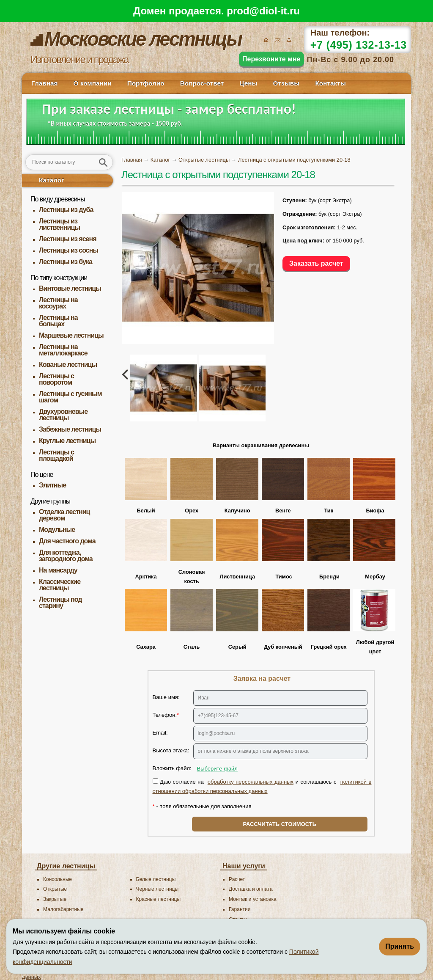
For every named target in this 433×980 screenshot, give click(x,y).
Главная (44, 83)
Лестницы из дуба (66, 210)
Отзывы (286, 83)
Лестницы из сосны (69, 250)
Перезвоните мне (271, 59)
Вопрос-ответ (202, 83)
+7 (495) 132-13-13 (359, 45)
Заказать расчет (316, 263)
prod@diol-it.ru (263, 11)
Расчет (237, 879)
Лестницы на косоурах (58, 303)
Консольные (58, 879)
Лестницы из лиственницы (59, 224)
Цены (248, 83)
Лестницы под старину (60, 603)
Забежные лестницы (70, 429)
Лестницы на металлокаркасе (63, 350)
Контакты (330, 83)
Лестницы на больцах (58, 321)
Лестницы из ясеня (67, 239)
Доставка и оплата (251, 889)
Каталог (52, 180)
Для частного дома (67, 541)
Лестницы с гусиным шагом (70, 397)
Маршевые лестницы (71, 335)
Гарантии (240, 909)
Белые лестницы (156, 879)
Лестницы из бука (66, 262)
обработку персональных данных (251, 782)
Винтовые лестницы (70, 288)
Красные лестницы (159, 899)
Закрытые (55, 899)
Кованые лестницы (68, 365)
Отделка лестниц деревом (64, 515)
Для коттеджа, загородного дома (66, 556)
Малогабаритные (63, 909)
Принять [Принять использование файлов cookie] (400, 946)
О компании (92, 83)
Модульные (57, 530)
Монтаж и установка (253, 899)
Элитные (52, 485)
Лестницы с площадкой (56, 455)
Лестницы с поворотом (56, 379)
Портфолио (146, 83)
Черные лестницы (158, 889)
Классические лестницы (60, 585)
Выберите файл (217, 769)
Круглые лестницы (67, 441)
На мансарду (58, 570)
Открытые (55, 889)
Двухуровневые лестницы (63, 415)
